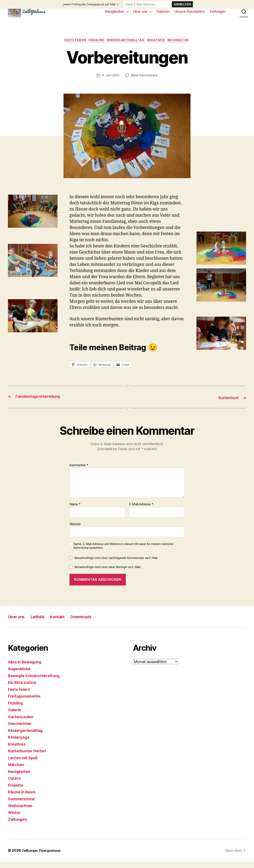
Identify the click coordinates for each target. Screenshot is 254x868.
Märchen (17, 771)
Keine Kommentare (145, 82)
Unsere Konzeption (190, 14)
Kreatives (158, 47)
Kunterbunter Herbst (28, 757)
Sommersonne (22, 805)
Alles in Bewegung (26, 668)
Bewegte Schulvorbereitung (36, 682)
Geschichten (21, 730)
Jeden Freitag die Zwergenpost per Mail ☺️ (91, 4)
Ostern (15, 785)
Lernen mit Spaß (24, 764)
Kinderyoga (20, 744)
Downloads (92, 623)
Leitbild (42, 623)
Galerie (15, 716)
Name (75, 511)
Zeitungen (218, 14)
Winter (15, 819)
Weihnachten (21, 812)
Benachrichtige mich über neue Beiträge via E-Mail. (108, 573)
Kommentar (79, 471)
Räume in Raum (23, 798)
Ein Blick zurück (24, 689)
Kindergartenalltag (126, 47)
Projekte (16, 792)
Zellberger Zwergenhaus (43, 857)
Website (75, 530)
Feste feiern (72, 47)
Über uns (140, 14)
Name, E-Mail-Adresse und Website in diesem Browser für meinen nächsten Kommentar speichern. (123, 552)
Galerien (163, 14)
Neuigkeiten (115, 14)
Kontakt (65, 623)
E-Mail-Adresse (141, 511)
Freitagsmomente (26, 702)
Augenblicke (21, 675)
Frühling (95, 47)
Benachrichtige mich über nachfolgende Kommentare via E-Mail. (116, 564)
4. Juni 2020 (110, 82)
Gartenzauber (22, 723)
